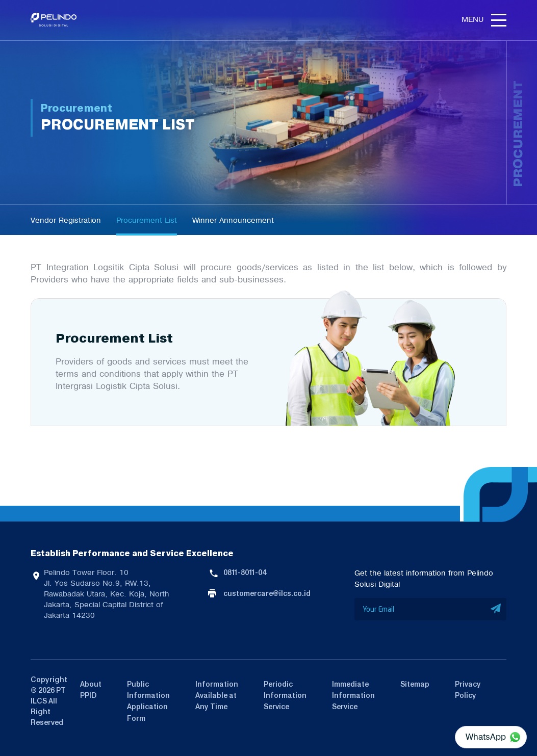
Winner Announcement (233, 220)
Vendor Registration (66, 220)
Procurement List (147, 220)
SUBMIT (496, 609)
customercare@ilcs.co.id (267, 593)
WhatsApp (486, 737)
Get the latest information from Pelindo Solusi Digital (424, 579)
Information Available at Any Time (217, 696)
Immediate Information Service (353, 696)
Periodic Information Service (285, 696)
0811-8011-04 (245, 572)
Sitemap (415, 684)
